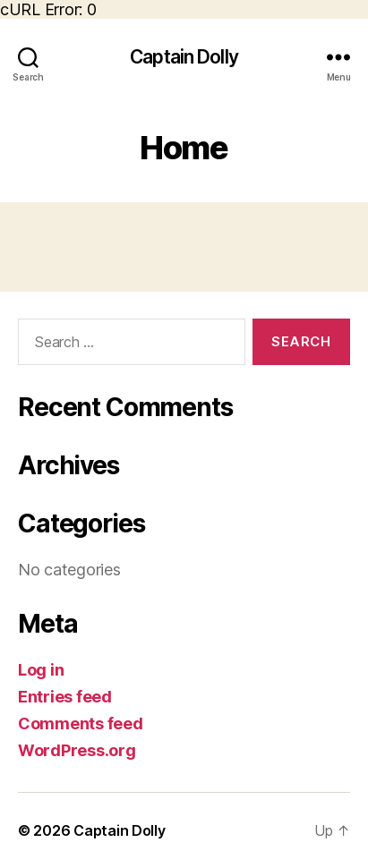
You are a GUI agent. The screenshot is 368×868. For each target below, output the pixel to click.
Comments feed (81, 723)
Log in (41, 670)
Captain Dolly (184, 57)
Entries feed (65, 697)
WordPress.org (77, 750)
